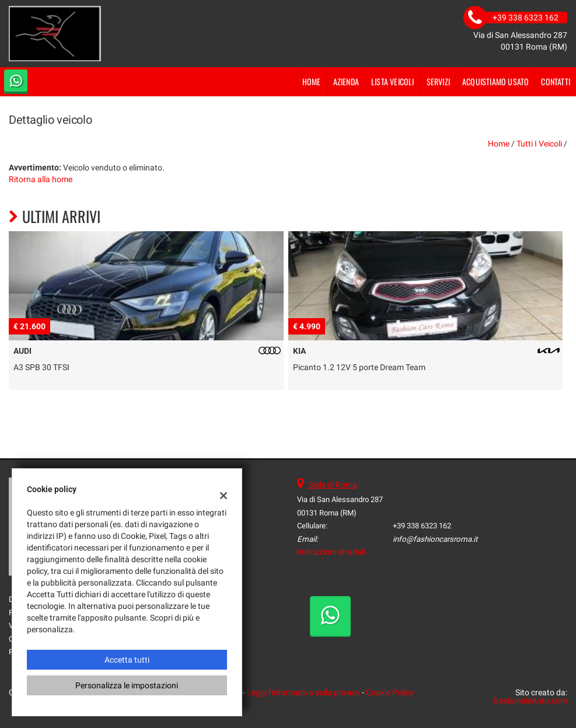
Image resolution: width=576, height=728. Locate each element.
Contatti (556, 81)
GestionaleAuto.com (530, 701)
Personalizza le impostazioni (127, 685)
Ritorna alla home (41, 179)
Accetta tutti (127, 660)
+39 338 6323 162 (422, 526)
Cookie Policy (390, 692)
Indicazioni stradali (331, 552)
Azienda (346, 81)
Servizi (438, 81)
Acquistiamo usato (495, 81)
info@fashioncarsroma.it (435, 539)
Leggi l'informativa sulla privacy (303, 692)
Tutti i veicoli (539, 144)
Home (312, 81)
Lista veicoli (393, 81)
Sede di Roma (333, 485)
